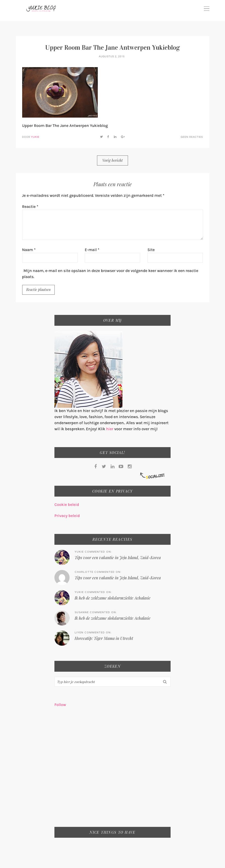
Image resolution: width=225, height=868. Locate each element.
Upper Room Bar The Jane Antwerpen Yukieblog (112, 48)
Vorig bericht (112, 160)
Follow (60, 705)
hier (110, 429)
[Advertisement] (112, 770)
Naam (29, 250)
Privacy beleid (67, 516)
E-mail (92, 250)
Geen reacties (192, 137)
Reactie (30, 207)
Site (151, 250)
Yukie (35, 137)
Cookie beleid (67, 505)
